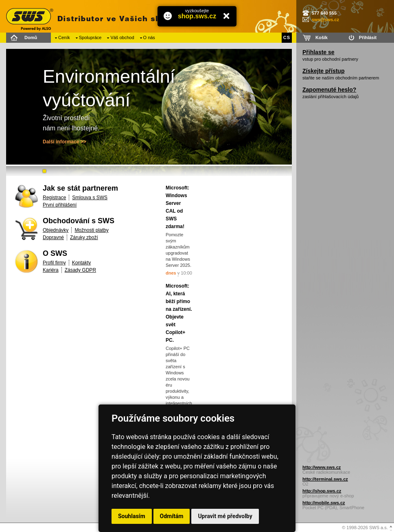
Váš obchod (122, 37)
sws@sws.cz (325, 20)
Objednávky (56, 230)
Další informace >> (65, 142)
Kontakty (82, 263)
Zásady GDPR (80, 270)
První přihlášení (60, 205)
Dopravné (53, 237)
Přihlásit (368, 37)
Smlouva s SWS (90, 198)
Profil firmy (54, 263)
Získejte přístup (323, 71)
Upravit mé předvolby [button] (225, 516)
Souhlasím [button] (132, 516)
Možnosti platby (91, 230)
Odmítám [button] (172, 516)
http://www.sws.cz (322, 467)
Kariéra (51, 270)
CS (287, 37)
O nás (149, 37)
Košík (322, 37)
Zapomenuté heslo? (329, 90)
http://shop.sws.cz (322, 491)
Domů (31, 37)
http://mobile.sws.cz (324, 503)
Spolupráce (90, 37)
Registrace (54, 198)
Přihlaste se (318, 52)
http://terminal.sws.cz (325, 479)
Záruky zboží (84, 237)
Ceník (64, 37)
